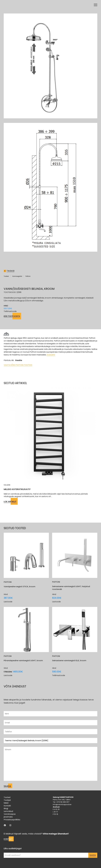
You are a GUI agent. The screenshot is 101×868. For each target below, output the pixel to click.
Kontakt (7, 806)
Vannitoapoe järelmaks (10, 815)
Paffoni (28, 276)
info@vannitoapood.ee (62, 804)
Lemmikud (8, 811)
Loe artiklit (10, 502)
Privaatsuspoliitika (12, 820)
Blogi (6, 808)
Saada (93, 855)
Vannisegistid (17, 276)
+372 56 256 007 (63, 802)
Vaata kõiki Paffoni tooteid (18, 365)
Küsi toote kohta (12, 316)
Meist (6, 803)
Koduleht (51, 355)
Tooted (6, 276)
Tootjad (7, 800)
